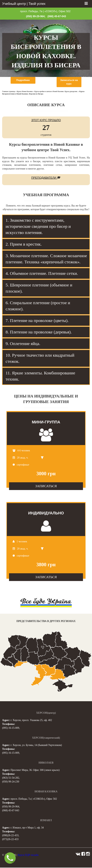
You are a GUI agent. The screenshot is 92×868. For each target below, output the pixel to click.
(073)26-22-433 (10, 840)
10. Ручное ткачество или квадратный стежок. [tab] (40, 359)
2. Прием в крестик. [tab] (24, 244)
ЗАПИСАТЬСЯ (46, 486)
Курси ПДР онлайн (28, 855)
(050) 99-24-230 (11, 782)
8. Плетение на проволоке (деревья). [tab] (39, 332)
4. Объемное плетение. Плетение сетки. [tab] (42, 274)
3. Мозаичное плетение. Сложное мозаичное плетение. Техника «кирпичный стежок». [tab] (46, 259)
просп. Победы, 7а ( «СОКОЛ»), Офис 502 (45, 11)
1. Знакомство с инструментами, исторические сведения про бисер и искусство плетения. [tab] (38, 227)
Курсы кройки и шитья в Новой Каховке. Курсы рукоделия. (56, 92)
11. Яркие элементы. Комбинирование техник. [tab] (40, 376)
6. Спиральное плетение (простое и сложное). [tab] (38, 306)
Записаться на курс (69, 82)
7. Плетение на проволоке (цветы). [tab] (37, 321)
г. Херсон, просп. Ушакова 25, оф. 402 (31, 721)
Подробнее (23, 80)
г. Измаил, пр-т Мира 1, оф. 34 (27, 828)
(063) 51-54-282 (11, 778)
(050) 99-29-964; (36, 16)
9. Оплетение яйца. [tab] (23, 344)
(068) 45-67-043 (57, 16)
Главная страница (9, 92)
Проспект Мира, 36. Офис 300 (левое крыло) (35, 770)
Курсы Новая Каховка (25, 92)
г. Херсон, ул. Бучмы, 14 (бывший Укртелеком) (36, 745)
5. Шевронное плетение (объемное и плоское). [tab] (39, 288)
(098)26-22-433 (10, 836)
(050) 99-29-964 (11, 807)
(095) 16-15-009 (11, 728)
